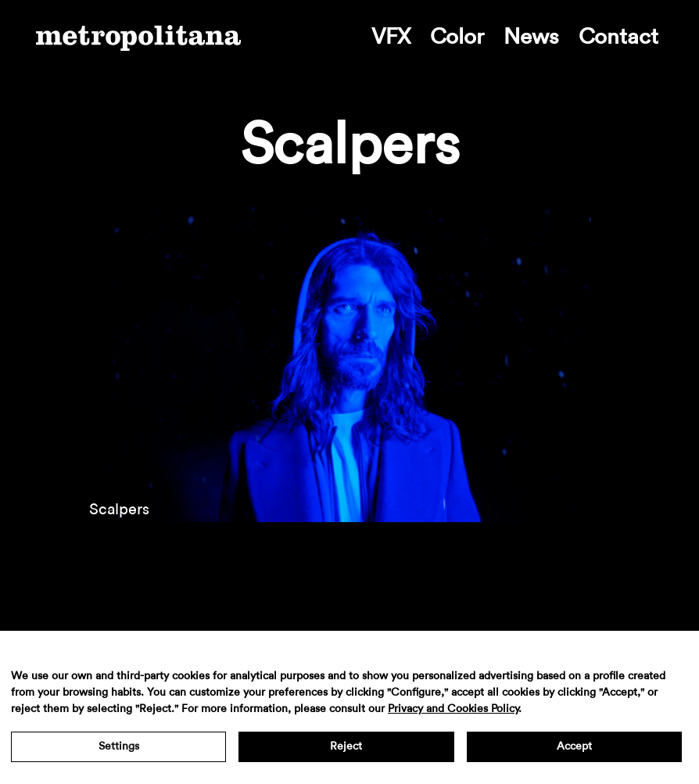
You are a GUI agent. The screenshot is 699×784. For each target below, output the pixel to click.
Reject (346, 746)
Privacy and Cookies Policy (453, 709)
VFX (391, 37)
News (531, 37)
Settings (119, 746)
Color (457, 37)
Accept (574, 746)
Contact (618, 37)
